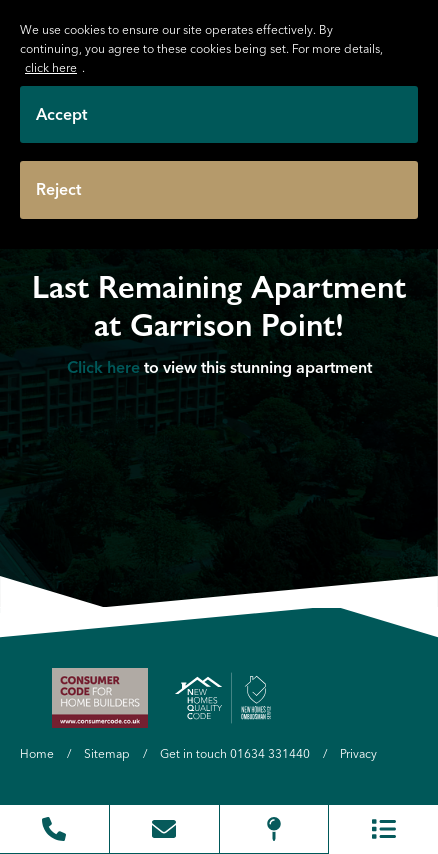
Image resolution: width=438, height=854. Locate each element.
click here (51, 67)
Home (37, 753)
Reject (58, 189)
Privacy (358, 753)
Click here (103, 366)
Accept (61, 114)
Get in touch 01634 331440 (235, 753)
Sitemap (107, 753)
